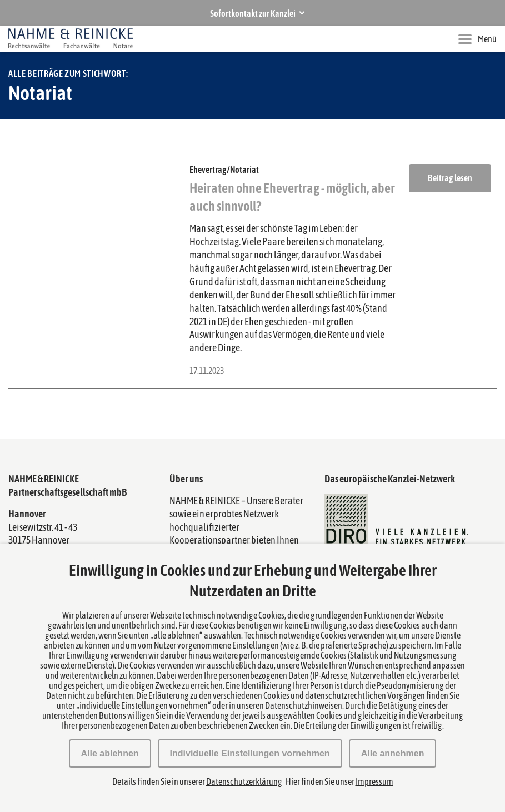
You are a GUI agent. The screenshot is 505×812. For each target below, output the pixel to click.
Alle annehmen (393, 753)
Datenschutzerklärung (244, 781)
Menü (477, 39)
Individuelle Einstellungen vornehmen (250, 753)
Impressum (374, 781)
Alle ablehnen (110, 753)
